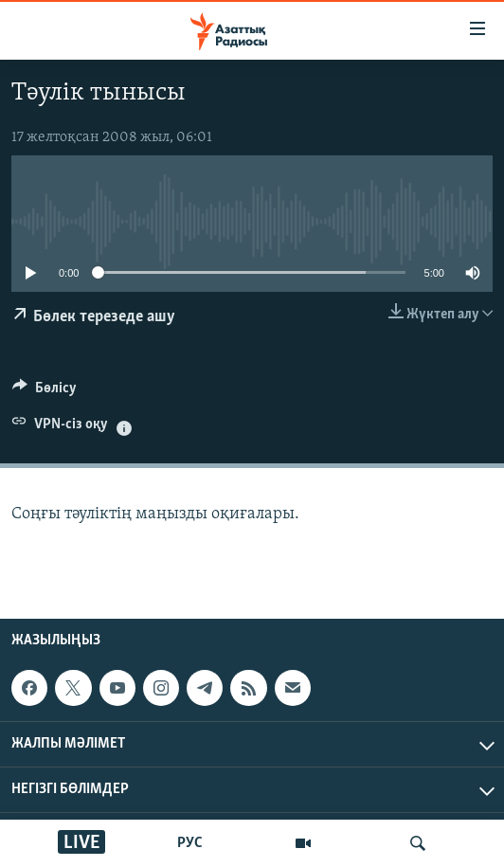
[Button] (45, 392)
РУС (190, 843)
